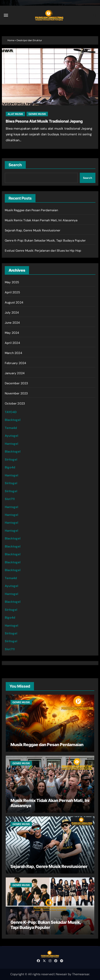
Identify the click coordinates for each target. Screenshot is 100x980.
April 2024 (12, 343)
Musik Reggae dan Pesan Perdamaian (31, 210)
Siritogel (11, 460)
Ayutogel (11, 436)
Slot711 (10, 499)
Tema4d (11, 428)
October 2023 (15, 403)
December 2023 (16, 383)
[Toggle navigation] (6, 15)
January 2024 (15, 373)
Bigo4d (10, 467)
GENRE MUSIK (37, 114)
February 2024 (16, 363)
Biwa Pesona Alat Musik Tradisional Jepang (44, 121)
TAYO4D (11, 412)
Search (15, 165)
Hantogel (11, 444)
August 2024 (14, 302)
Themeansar (81, 974)
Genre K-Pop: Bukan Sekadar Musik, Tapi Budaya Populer (45, 240)
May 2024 (12, 333)
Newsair (62, 974)
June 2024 (12, 323)
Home (11, 40)
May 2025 (12, 282)
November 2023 (16, 393)
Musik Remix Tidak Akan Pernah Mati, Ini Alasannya (41, 220)
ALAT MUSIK (15, 114)
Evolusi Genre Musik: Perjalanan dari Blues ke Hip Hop (43, 251)
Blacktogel (13, 420)
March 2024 (13, 353)
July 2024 (12, 313)
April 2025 (12, 292)
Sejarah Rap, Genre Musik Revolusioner (33, 230)
